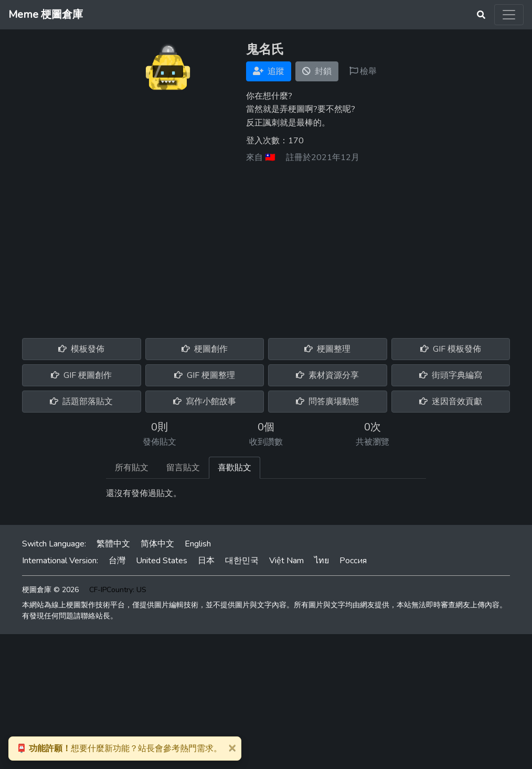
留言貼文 (183, 468)
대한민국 (242, 561)
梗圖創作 (205, 349)
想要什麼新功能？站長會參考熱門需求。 (119, 749)
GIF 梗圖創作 (81, 375)
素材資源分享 (327, 375)
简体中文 (157, 544)
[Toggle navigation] (509, 15)
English (198, 544)
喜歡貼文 (235, 468)
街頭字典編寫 (451, 375)
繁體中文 (113, 544)
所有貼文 (132, 468)
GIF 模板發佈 (451, 349)
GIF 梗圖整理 (205, 375)
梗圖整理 (327, 349)
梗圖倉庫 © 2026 (50, 590)
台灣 (117, 561)
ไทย (322, 561)
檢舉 (363, 71)
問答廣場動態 (327, 402)
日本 (206, 561)
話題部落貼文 (81, 402)
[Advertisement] (266, 247)
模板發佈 (81, 349)
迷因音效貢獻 (451, 402)
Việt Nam (286, 561)
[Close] (232, 747)
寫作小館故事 (205, 402)
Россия (353, 561)
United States (162, 561)
